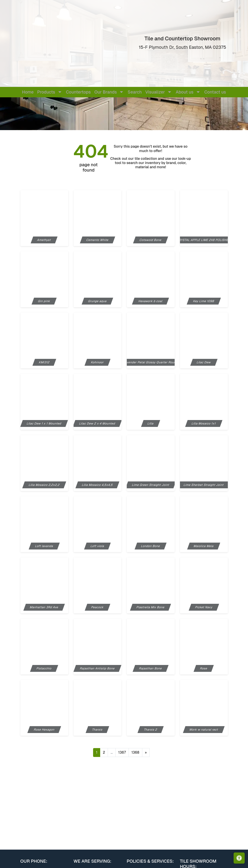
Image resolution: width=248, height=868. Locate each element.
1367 (122, 752)
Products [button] (46, 92)
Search (135, 92)
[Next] (146, 753)
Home (28, 92)
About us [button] (185, 92)
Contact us (215, 92)
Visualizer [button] (155, 92)
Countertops (78, 92)
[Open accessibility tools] (239, 858)
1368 (135, 752)
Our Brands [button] (106, 92)
